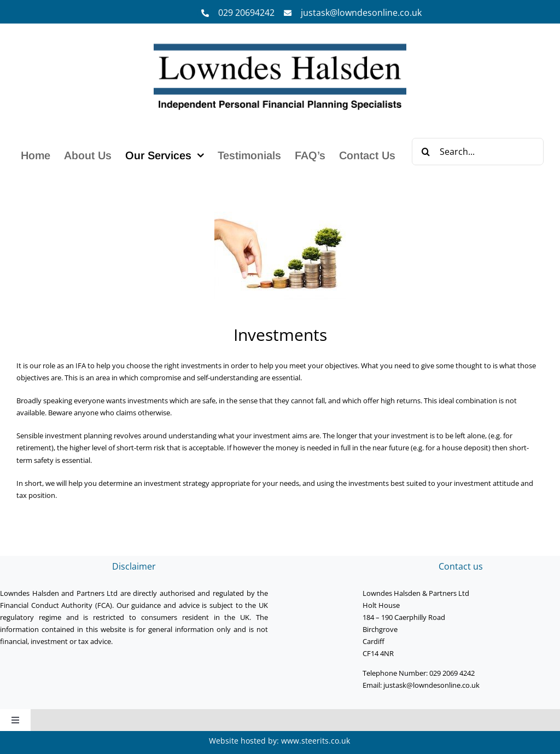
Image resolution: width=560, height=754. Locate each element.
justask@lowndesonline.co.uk (361, 13)
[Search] (425, 152)
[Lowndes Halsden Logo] (280, 44)
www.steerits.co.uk (316, 741)
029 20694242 (246, 13)
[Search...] (478, 152)
